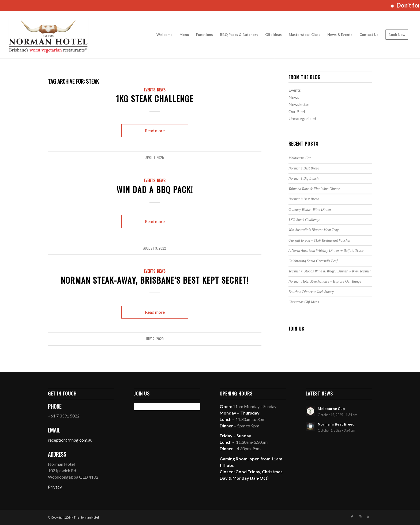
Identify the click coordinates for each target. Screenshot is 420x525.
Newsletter (299, 104)
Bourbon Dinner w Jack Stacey (311, 292)
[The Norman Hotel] (48, 35)
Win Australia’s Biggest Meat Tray (314, 230)
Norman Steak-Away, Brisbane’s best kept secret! (155, 280)
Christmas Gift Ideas (304, 302)
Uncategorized (302, 118)
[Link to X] (368, 517)
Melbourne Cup (300, 158)
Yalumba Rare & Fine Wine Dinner (314, 189)
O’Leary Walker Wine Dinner (310, 210)
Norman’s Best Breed (304, 168)
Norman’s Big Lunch (303, 178)
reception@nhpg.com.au (70, 440)
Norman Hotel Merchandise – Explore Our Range (325, 281)
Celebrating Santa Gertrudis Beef (313, 261)
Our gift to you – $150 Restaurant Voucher (320, 240)
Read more (155, 130)
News (161, 90)
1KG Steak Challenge (155, 99)
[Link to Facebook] (352, 517)
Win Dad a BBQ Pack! (155, 189)
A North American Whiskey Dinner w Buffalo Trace (326, 251)
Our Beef (297, 111)
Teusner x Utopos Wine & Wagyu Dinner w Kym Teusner (330, 271)
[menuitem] (164, 35)
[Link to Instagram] (360, 517)
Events (150, 90)
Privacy (55, 487)
